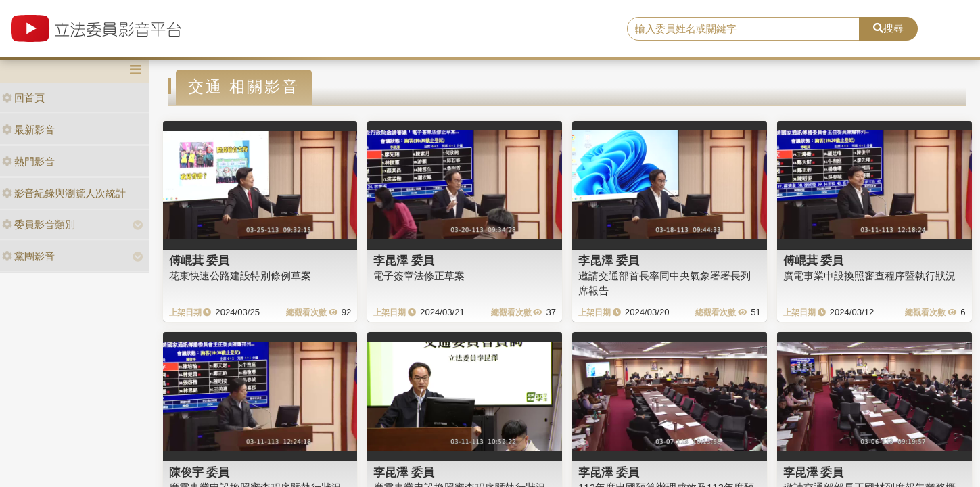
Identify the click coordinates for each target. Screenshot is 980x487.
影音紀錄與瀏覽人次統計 (64, 193)
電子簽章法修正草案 (419, 276)
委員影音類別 (39, 224)
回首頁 (23, 98)
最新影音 (28, 130)
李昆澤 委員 (404, 260)
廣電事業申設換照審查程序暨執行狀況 (869, 276)
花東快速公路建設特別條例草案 (240, 276)
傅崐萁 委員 (200, 260)
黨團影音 (28, 256)
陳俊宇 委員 (200, 472)
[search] (743, 29)
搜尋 (888, 28)
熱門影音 (28, 161)
